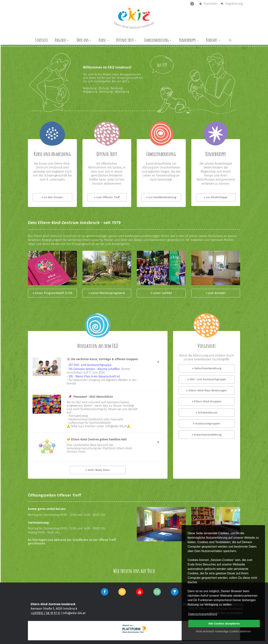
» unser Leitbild (161, 293)
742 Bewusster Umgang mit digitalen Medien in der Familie (102, 382)
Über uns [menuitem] (84, 40)
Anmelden (208, 4)
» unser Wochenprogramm (107, 293)
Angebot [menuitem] (62, 40)
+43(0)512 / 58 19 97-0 (45, 613)
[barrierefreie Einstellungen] (193, 4)
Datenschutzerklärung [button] (203, 614)
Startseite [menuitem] (42, 40)
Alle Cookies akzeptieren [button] (224, 624)
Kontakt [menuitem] (213, 40)
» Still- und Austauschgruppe (207, 379)
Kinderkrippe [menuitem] (189, 40)
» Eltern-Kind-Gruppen (207, 401)
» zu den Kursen (52, 197)
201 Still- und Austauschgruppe (90, 365)
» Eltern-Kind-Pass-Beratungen (207, 390)
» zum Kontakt (216, 293)
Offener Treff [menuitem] (127, 40)
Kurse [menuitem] (104, 40)
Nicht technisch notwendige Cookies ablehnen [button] (223, 631)
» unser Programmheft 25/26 (52, 293)
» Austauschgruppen (207, 424)
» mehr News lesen (98, 470)
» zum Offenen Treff (107, 197)
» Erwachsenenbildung (207, 435)
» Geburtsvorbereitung (207, 368)
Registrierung (232, 4)
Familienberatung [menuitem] (158, 40)
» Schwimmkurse (207, 413)
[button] (230, 40)
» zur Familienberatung (161, 197)
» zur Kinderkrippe (216, 197)
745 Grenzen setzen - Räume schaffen (94, 369)
